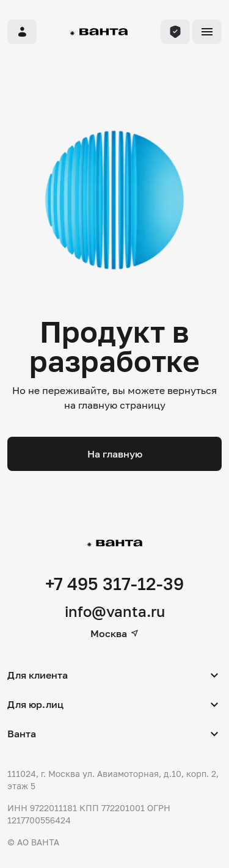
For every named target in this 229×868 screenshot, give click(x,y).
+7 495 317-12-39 (114, 584)
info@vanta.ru (115, 611)
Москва (115, 633)
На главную (115, 454)
